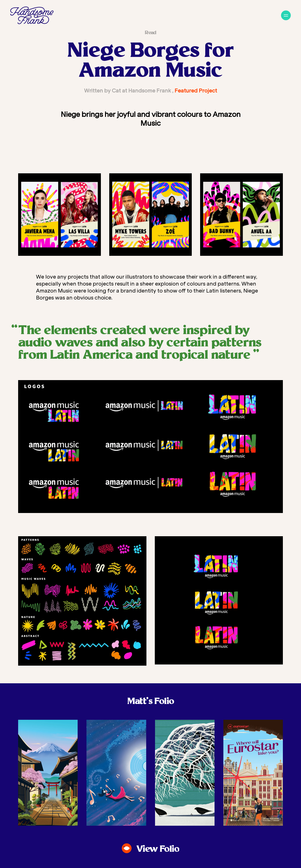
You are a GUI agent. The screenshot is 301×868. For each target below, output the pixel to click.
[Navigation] (286, 15)
